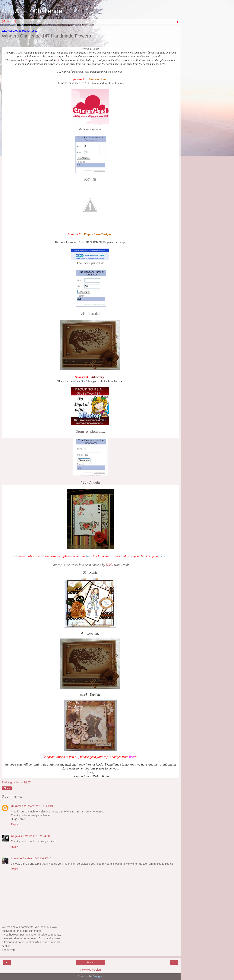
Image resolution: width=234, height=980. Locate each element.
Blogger (98, 976)
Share (7, 788)
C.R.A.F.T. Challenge (32, 11)
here (89, 556)
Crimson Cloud (98, 79)
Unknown (17, 806)
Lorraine (16, 858)
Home (90, 962)
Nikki (110, 565)
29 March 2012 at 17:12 (37, 858)
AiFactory (98, 377)
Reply (14, 824)
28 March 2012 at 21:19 (39, 806)
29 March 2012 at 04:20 (35, 836)
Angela (15, 836)
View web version (90, 970)
